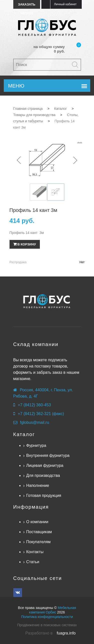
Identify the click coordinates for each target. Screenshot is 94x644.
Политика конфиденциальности (47, 617)
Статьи (33, 562)
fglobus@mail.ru (35, 422)
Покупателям (38, 542)
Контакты (35, 552)
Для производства (43, 475)
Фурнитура (36, 445)
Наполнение (38, 486)
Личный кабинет (65, 4)
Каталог (24, 434)
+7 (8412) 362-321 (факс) (41, 414)
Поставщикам (39, 532)
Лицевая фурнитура (45, 465)
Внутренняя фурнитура (48, 455)
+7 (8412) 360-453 (34, 405)
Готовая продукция (44, 496)
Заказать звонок (27, 6)
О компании (37, 522)
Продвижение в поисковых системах (47, 625)
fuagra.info (66, 633)
